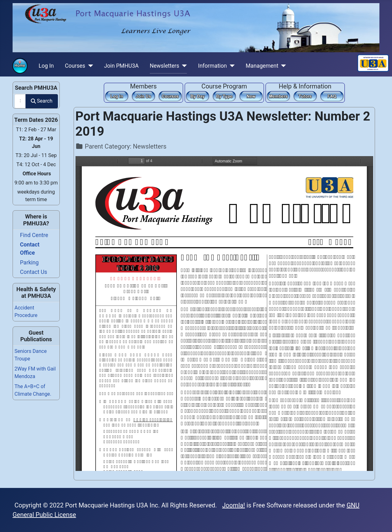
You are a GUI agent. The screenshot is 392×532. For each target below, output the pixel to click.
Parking (29, 263)
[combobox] (20, 101)
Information (213, 66)
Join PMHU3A (121, 66)
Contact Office (30, 249)
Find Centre (34, 235)
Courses (75, 66)
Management (262, 66)
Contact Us (34, 272)
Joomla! (233, 505)
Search (42, 101)
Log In (46, 66)
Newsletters (165, 66)
